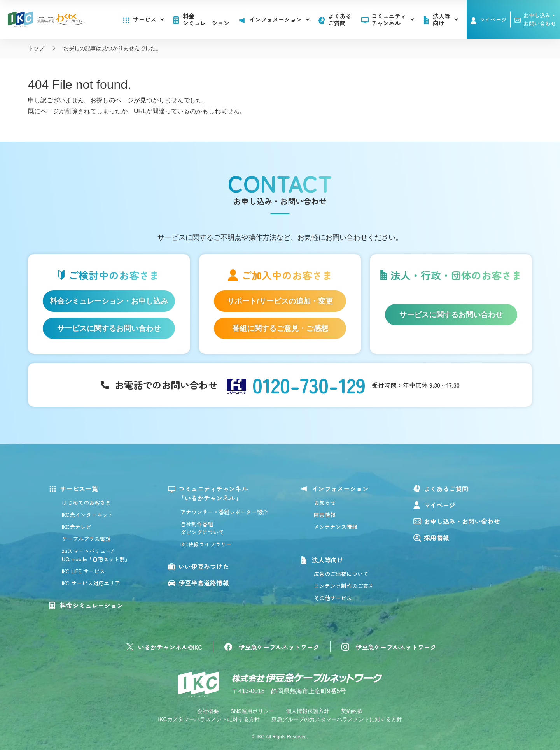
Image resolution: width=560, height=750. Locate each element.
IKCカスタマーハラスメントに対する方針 (209, 719)
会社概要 (208, 711)
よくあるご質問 (340, 19)
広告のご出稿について (341, 574)
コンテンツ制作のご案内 (344, 586)
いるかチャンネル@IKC (170, 647)
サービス (149, 19)
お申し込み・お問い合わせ (462, 521)
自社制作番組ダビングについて (202, 528)
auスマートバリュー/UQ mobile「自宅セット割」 (96, 555)
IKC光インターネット (87, 515)
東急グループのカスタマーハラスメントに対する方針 (337, 719)
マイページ (493, 19)
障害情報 (325, 515)
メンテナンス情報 (336, 527)
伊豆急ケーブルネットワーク (279, 647)
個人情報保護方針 (308, 711)
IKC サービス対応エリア (91, 583)
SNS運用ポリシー (253, 711)
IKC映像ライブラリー (206, 544)
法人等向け (328, 560)
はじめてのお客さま (86, 502)
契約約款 (352, 711)
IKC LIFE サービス (83, 571)
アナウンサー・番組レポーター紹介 (224, 512)
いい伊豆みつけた (204, 566)
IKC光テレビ (77, 527)
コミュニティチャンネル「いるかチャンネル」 (213, 493)
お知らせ (325, 502)
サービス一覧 (79, 488)
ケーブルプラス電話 (86, 539)
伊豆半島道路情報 (204, 583)
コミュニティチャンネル (393, 19)
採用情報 (437, 537)
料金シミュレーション (206, 19)
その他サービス (333, 598)
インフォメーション (340, 488)
